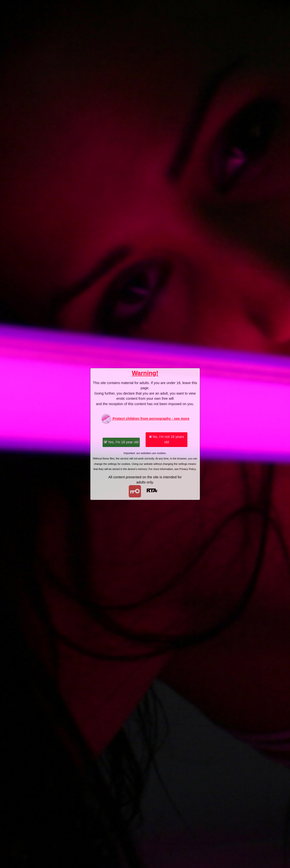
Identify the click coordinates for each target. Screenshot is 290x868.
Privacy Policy (188, 469)
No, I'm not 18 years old (166, 439)
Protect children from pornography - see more (145, 419)
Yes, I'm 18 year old (121, 442)
